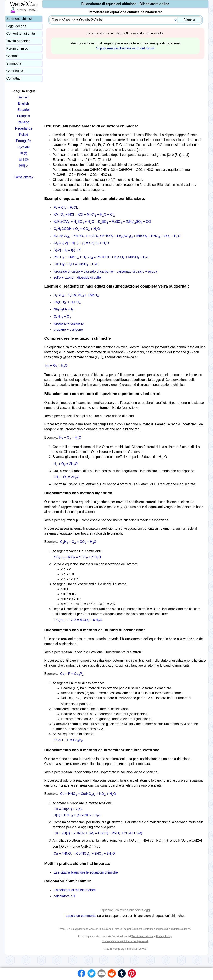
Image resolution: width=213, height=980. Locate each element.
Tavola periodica (18, 41)
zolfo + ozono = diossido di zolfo (77, 277)
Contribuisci (15, 71)
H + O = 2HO (66, 464)
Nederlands (24, 128)
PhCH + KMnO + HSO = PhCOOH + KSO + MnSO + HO (102, 257)
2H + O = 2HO (67, 477)
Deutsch (24, 97)
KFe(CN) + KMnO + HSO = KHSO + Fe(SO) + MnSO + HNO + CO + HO (117, 236)
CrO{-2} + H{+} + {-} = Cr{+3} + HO (81, 243)
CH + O (62, 316)
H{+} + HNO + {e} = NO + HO (78, 815)
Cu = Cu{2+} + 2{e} (68, 809)
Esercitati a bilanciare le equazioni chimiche (86, 872)
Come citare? (24, 177)
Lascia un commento (81, 916)
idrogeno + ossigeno (69, 324)
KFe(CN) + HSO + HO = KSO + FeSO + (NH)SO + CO (102, 222)
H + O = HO (57, 365)
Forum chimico (17, 48)
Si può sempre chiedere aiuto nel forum (125, 48)
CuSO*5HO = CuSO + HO (76, 264)
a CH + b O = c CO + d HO (77, 557)
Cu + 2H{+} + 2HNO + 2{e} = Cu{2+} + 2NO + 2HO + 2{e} (98, 833)
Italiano (23, 122)
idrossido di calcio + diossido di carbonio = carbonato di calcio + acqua (105, 271)
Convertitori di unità (21, 34)
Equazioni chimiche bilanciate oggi (125, 910)
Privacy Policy (164, 936)
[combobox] (126, 20)
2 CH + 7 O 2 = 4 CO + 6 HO (78, 620)
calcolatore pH (64, 896)
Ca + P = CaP (72, 674)
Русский (24, 147)
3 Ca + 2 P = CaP (68, 740)
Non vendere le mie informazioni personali (125, 941)
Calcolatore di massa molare (75, 890)
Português (24, 141)
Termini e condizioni (142, 936)
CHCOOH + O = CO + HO (77, 229)
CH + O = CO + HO (78, 542)
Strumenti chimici (19, 19)
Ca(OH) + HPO (67, 302)
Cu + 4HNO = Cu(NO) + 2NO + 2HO (84, 853)
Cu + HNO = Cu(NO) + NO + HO (88, 794)
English (23, 103)
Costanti (13, 56)
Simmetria (14, 63)
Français (24, 116)
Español (24, 110)
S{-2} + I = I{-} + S (68, 250)
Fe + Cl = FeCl (66, 207)
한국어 (24, 166)
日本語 (24, 160)
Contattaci (14, 78)
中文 (24, 153)
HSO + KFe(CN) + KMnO (76, 295)
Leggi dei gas (16, 26)
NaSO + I (64, 309)
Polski (24, 135)
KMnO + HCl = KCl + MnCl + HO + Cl (84, 215)
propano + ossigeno (68, 330)
